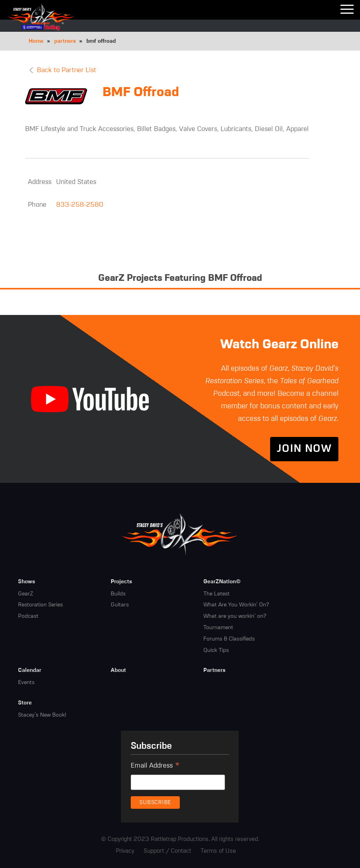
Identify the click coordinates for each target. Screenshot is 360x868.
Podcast (28, 616)
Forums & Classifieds (229, 639)
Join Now (304, 449)
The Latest (217, 594)
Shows (26, 582)
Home (36, 41)
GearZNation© (222, 582)
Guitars (120, 605)
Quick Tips (216, 650)
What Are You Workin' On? (236, 605)
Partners (214, 670)
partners (65, 41)
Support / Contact (167, 851)
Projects (121, 582)
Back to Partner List (67, 70)
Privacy (125, 851)
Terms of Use (218, 851)
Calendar (30, 670)
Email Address (155, 767)
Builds (118, 594)
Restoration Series (40, 605)
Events (26, 682)
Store (25, 703)
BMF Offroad (141, 93)
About (118, 670)
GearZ (26, 594)
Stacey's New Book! (42, 715)
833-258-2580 (80, 205)
